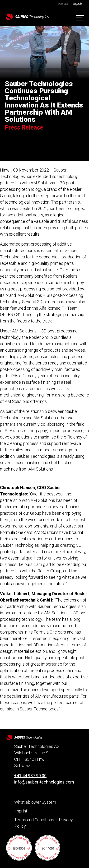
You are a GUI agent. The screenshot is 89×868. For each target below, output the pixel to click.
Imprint (21, 811)
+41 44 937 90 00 (30, 776)
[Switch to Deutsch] (63, 4)
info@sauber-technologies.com (44, 782)
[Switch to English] (77, 4)
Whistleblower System (35, 802)
